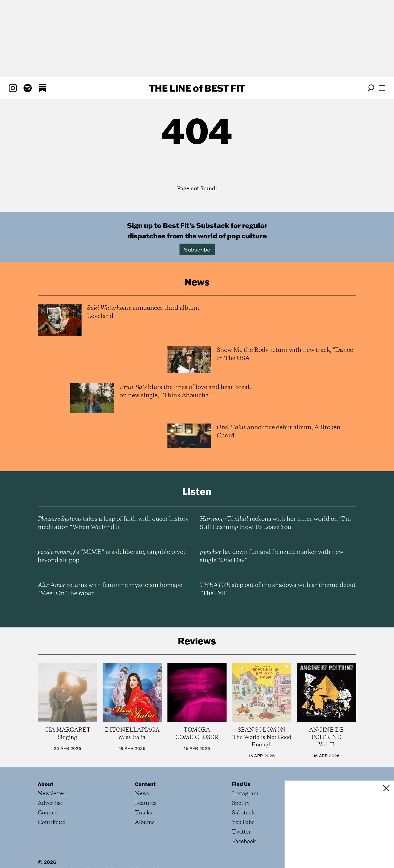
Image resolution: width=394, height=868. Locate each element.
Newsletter (51, 794)
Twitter (241, 832)
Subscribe (197, 249)
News (142, 794)
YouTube (243, 822)
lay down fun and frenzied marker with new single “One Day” (272, 556)
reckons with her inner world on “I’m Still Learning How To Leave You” (275, 523)
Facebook (244, 842)
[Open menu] (382, 88)
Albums (145, 822)
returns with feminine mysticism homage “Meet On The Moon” (110, 589)
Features (146, 803)
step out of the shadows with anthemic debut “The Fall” (278, 589)
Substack (243, 813)
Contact (48, 813)
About (46, 784)
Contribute (51, 822)
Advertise (50, 803)
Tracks (144, 813)
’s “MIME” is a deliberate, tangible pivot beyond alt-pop (112, 556)
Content (145, 784)
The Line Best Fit (197, 88)
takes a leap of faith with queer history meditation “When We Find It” (113, 523)
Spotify (241, 803)
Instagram (245, 794)
